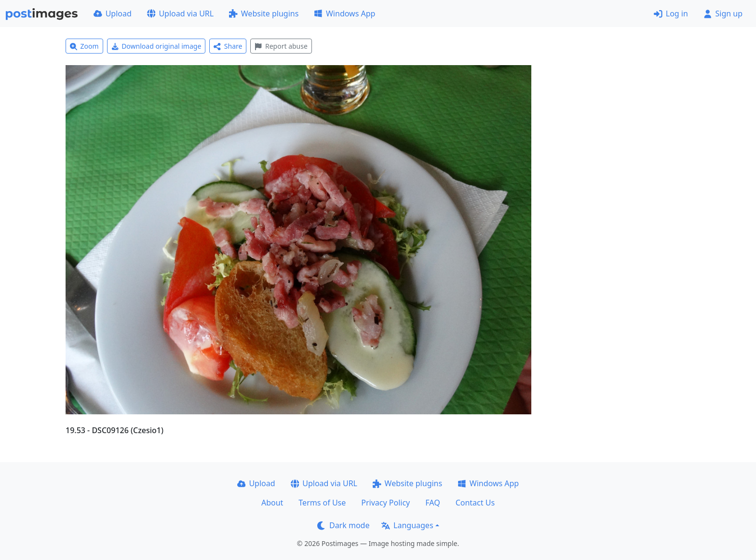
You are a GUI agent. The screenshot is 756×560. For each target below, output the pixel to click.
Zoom (84, 46)
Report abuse (281, 46)
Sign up (723, 14)
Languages (407, 525)
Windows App (344, 14)
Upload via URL (180, 14)
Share (228, 46)
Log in (671, 14)
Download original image (156, 46)
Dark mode (343, 525)
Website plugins (264, 14)
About (272, 503)
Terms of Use (322, 503)
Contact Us (475, 503)
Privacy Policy (385, 503)
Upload (113, 14)
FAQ (432, 503)
